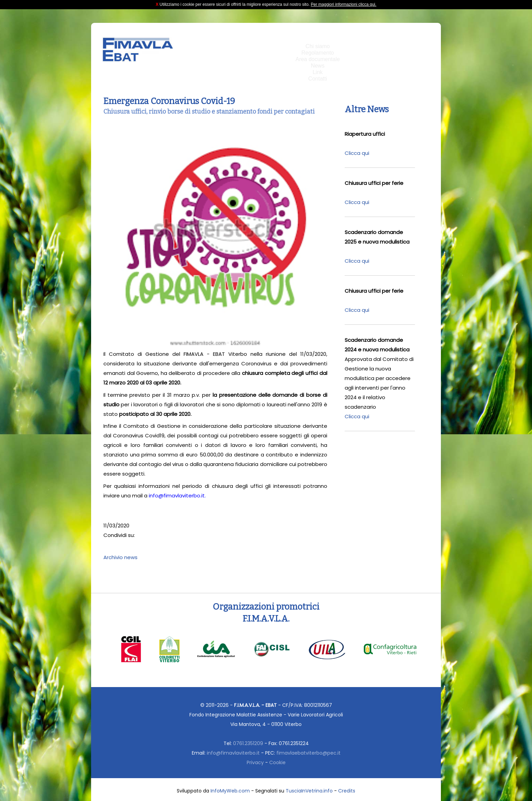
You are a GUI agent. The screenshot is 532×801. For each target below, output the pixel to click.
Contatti (318, 79)
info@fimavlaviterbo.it (233, 753)
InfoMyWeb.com (230, 791)
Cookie (277, 762)
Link (318, 72)
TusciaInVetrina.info (309, 791)
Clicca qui (357, 153)
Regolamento (318, 53)
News (318, 66)
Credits (347, 791)
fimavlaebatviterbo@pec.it (308, 753)
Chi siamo (318, 46)
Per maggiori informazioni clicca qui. (344, 4)
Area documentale (318, 59)
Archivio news (120, 557)
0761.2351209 (248, 743)
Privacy (255, 762)
